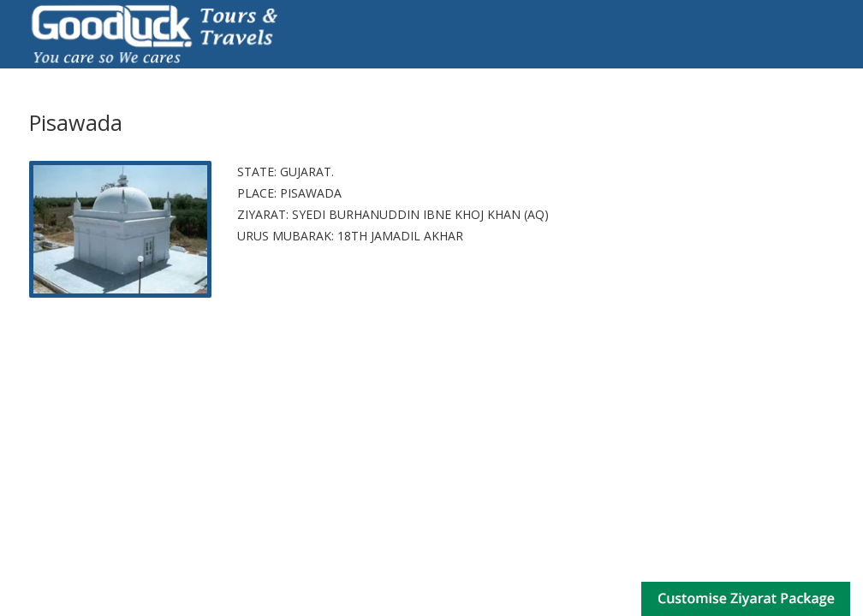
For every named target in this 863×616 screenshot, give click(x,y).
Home (67, 77)
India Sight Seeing (614, 77)
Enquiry (720, 77)
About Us (140, 77)
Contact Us (803, 77)
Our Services (354, 77)
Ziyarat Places (241, 77)
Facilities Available (476, 77)
